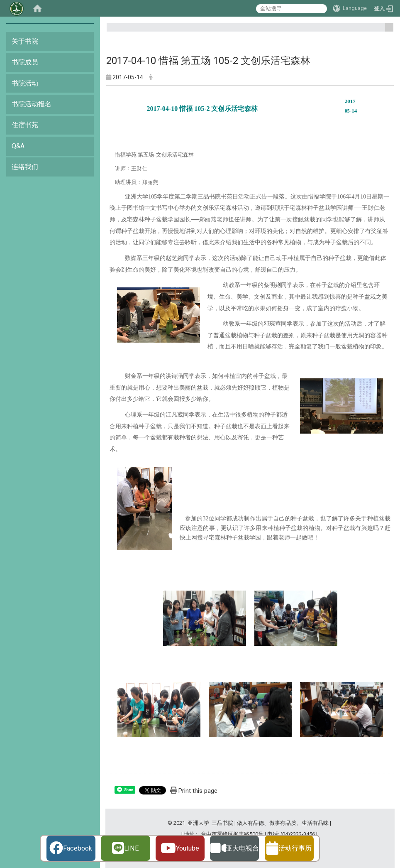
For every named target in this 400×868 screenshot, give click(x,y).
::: (386, 31)
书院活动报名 (32, 104)
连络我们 (25, 167)
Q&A (18, 146)
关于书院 (25, 41)
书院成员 (25, 62)
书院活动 (25, 83)
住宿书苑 (25, 125)
